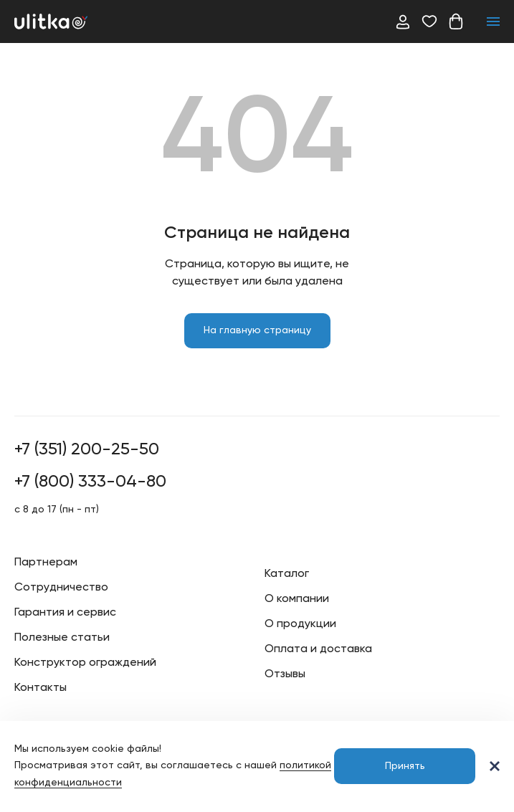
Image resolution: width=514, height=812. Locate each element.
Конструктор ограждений (85, 663)
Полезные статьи (62, 638)
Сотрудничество (61, 588)
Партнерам (46, 563)
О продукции (300, 624)
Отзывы (285, 674)
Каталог (287, 574)
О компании (297, 599)
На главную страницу (257, 330)
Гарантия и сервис (65, 613)
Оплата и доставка (318, 649)
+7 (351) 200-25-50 (87, 449)
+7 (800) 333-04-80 (90, 482)
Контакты (41, 688)
